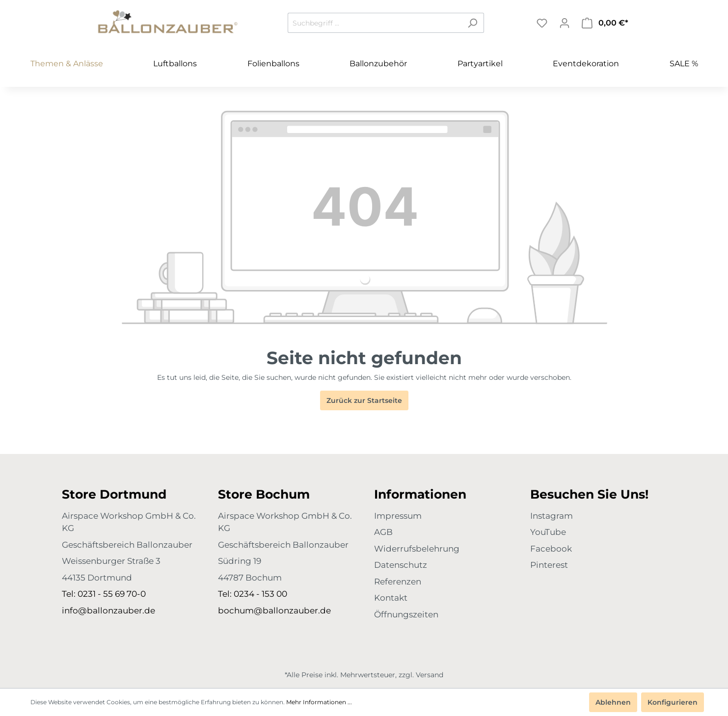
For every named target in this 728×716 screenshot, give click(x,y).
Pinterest (549, 565)
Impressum (398, 516)
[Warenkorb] (605, 23)
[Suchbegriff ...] (375, 23)
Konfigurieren (673, 702)
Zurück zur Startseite (364, 400)
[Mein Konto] (565, 23)
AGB (383, 532)
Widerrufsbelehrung (417, 549)
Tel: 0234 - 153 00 (253, 594)
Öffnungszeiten (406, 614)
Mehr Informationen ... (319, 702)
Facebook (551, 549)
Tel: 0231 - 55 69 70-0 (104, 594)
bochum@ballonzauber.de (274, 610)
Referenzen (398, 582)
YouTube (548, 532)
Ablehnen (613, 702)
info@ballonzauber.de (108, 610)
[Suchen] (472, 23)
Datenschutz (401, 565)
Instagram (552, 516)
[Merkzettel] (542, 23)
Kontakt (391, 598)
